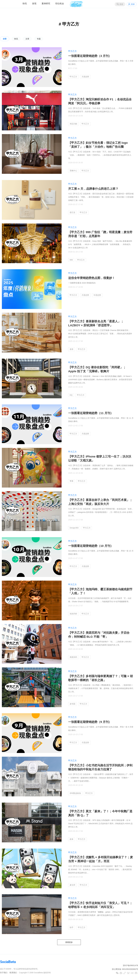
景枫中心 (73, 171)
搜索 (121, 4)
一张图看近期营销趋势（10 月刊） (91, 546)
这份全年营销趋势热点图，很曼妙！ (92, 278)
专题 (39, 39)
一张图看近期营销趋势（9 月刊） (90, 722)
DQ (71, 395)
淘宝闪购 (73, 124)
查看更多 (69, 942)
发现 (34, 4)
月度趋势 (85, 77)
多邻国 (72, 704)
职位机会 (60, 4)
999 (71, 260)
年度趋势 (97, 295)
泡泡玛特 (73, 614)
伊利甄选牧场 (75, 793)
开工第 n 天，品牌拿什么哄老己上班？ (93, 189)
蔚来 (72, 839)
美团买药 (73, 657)
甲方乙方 (72, 51)
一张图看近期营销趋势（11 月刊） (91, 413)
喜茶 (72, 349)
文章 (27, 39)
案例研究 (46, 4)
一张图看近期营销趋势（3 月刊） (90, 56)
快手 (72, 927)
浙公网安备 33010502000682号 (125, 969)
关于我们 (4, 973)
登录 (133, 4)
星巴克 (72, 212)
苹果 (72, 481)
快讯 (25, 4)
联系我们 (13, 973)
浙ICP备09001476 (130, 965)
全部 (5, 39)
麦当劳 (72, 885)
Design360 (74, 528)
